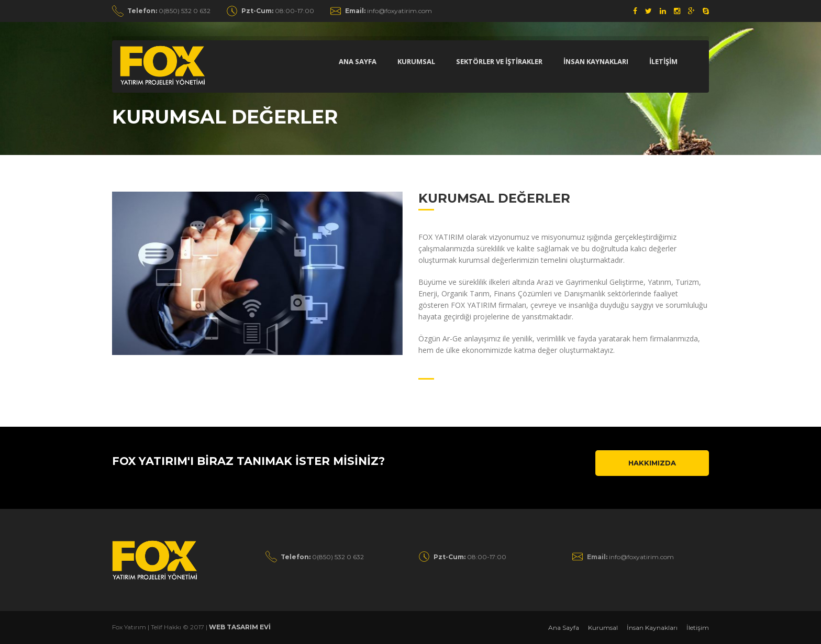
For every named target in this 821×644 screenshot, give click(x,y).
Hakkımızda (652, 463)
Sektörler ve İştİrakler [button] (499, 61)
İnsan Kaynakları (652, 628)
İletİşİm (663, 61)
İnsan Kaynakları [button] (596, 61)
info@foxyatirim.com (389, 11)
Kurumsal (603, 628)
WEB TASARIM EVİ (240, 627)
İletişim (698, 628)
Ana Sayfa (358, 61)
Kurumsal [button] (416, 61)
